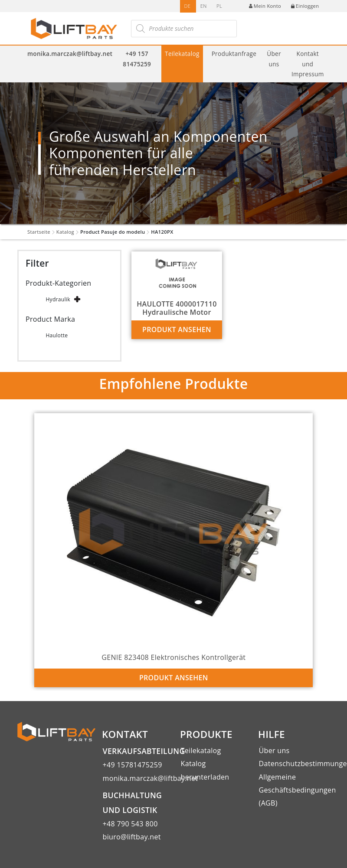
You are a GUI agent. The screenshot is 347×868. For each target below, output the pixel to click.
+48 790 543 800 (130, 824)
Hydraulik (58, 299)
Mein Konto (265, 6)
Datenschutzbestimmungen (294, 764)
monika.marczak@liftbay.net (70, 54)
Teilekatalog (182, 54)
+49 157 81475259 (137, 59)
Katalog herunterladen (205, 770)
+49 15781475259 (133, 765)
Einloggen (305, 6)
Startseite (39, 232)
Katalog (65, 232)
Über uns (274, 59)
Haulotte (57, 335)
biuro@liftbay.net (132, 837)
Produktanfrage (234, 54)
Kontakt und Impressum (308, 64)
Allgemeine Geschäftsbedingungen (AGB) (294, 790)
